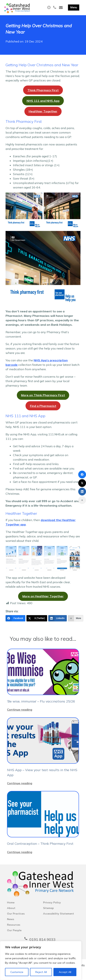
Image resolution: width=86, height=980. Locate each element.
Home (11, 902)
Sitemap (48, 908)
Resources (14, 925)
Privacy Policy (52, 902)
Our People (14, 930)
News (11, 919)
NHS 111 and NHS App (43, 101)
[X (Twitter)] (37, 618)
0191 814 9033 (42, 939)
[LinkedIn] (58, 618)
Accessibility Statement (59, 914)
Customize (17, 972)
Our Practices (16, 914)
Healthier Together (43, 111)
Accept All (65, 972)
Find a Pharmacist (43, 406)
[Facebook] (15, 618)
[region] (41, 961)
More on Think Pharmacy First (43, 395)
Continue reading (20, 710)
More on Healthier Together (43, 596)
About (11, 908)
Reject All (41, 972)
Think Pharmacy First (43, 90)
